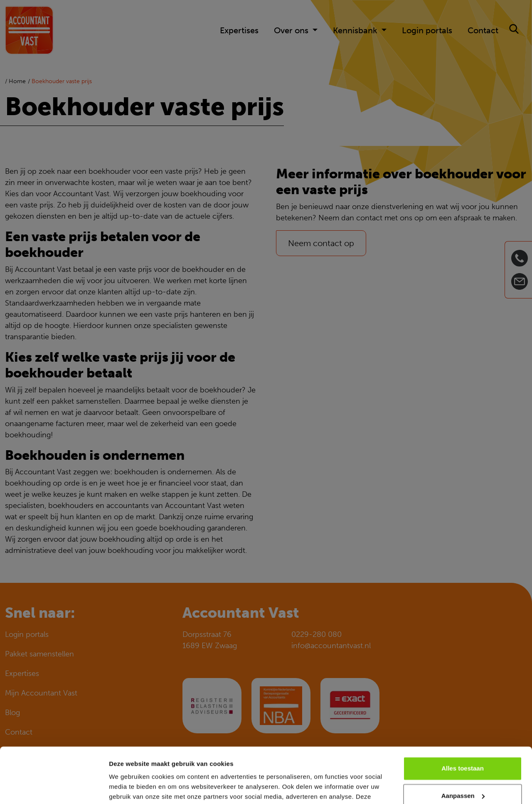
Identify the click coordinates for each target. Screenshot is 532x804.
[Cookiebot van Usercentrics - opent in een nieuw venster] (54, 788)
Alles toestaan (463, 716)
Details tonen (129, 788)
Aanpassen (463, 744)
